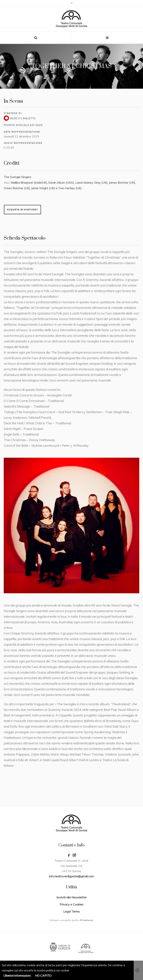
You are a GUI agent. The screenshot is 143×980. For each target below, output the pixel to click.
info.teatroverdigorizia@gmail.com (71, 876)
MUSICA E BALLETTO (23, 118)
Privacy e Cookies (71, 904)
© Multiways (87, 920)
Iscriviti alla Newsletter (71, 897)
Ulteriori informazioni (17, 976)
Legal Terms (71, 911)
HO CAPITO (43, 976)
